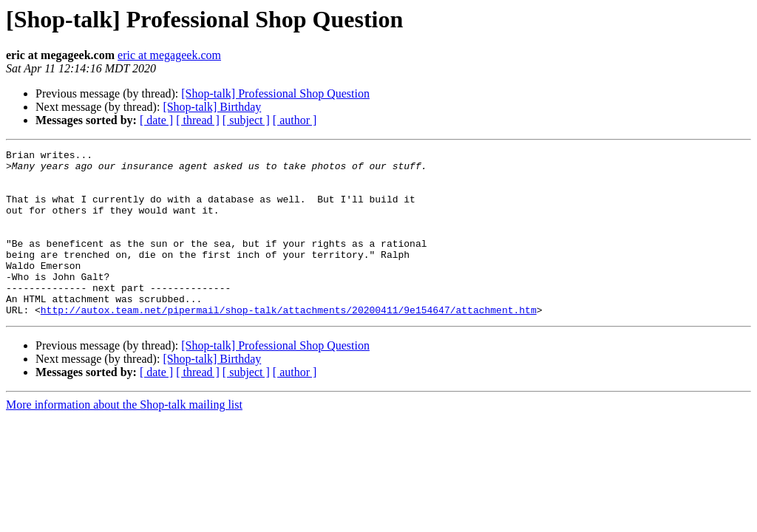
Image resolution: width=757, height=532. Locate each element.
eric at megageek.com (169, 55)
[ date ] (156, 120)
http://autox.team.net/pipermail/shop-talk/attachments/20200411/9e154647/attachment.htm (289, 343)
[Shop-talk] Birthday (212, 107)
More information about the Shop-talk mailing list (124, 438)
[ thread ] (198, 120)
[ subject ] (246, 120)
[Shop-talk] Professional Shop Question (275, 93)
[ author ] (295, 120)
